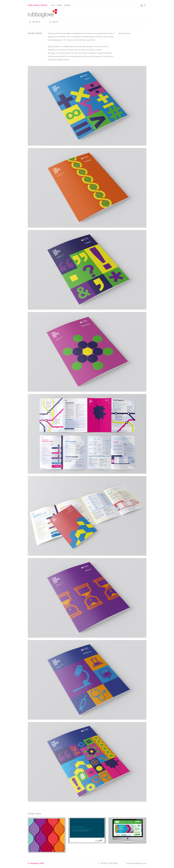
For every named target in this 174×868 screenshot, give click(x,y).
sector (56, 22)
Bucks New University (85, 50)
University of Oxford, (65, 50)
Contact (67, 5)
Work (53, 5)
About (59, 5)
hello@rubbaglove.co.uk (136, 863)
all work (36, 22)
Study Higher (124, 33)
